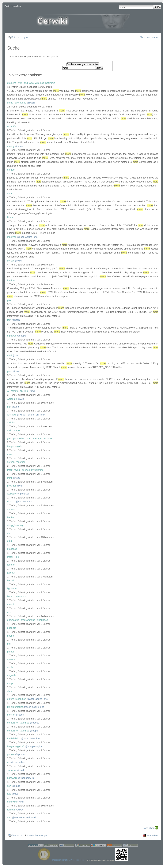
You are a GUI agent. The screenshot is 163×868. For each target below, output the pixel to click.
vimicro (11, 501)
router (10, 454)
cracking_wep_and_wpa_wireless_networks (31, 83)
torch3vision (14, 738)
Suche (157, 7)
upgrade (12, 675)
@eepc (34, 731)
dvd (9, 817)
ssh (9, 786)
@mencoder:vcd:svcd (24, 817)
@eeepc (21, 336)
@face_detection (30, 738)
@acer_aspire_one (27, 237)
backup (11, 517)
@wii (32, 391)
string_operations (17, 103)
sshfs (10, 667)
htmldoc (12, 280)
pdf (9, 644)
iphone (11, 565)
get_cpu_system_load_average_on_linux (30, 438)
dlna (10, 193)
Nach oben (148, 828)
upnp (10, 683)
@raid (20, 770)
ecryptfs (12, 126)
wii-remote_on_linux (18, 391)
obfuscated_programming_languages (28, 620)
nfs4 (10, 355)
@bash (31, 103)
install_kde (13, 557)
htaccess (12, 549)
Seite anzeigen (20, 37)
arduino (11, 422)
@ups (15, 794)
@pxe (16, 371)
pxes (10, 371)
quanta (11, 659)
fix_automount (15, 707)
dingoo (11, 170)
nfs (9, 612)
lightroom (12, 588)
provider (12, 486)
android (11, 509)
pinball (11, 652)
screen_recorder (16, 462)
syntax (11, 261)
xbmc (10, 691)
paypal (11, 636)
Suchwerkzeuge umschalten (83, 64)
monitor (11, 715)
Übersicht (17, 835)
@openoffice (18, 762)
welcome (12, 399)
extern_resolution (17, 699)
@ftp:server (23, 494)
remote (11, 810)
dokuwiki (12, 802)
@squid (16, 786)
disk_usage (13, 430)
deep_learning (15, 525)
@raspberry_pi (26, 778)
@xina (15, 407)
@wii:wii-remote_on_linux (31, 415)
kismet (11, 217)
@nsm (16, 478)
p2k (9, 407)
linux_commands (17, 596)
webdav (11, 494)
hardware (12, 778)
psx (9, 300)
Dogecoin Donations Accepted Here (68, 860)
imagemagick (15, 446)
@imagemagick (34, 746)
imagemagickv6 (16, 746)
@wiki (18, 261)
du (9, 533)
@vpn (20, 486)
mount (11, 604)
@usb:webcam (24, 501)
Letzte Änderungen (38, 835)
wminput (12, 415)
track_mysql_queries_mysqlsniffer (26, 470)
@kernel (20, 146)
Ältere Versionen (148, 37)
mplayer (12, 237)
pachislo (12, 628)
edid (10, 541)
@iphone (20, 754)
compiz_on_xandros (18, 723)
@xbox (19, 810)
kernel (11, 580)
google (11, 754)
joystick (11, 573)
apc (9, 794)
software (12, 770)
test (9, 320)
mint (10, 478)
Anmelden (152, 835)
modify (11, 146)
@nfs (15, 355)
